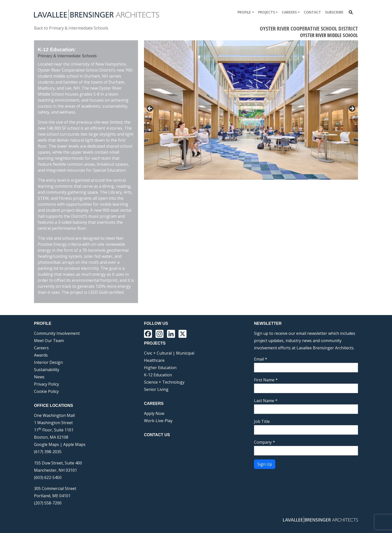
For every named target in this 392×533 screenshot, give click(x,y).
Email (261, 359)
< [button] (150, 109)
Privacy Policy (46, 384)
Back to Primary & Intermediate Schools (71, 28)
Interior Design (48, 362)
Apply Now (154, 413)
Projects (266, 12)
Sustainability (47, 370)
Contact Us (157, 435)
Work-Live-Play (158, 421)
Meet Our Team (49, 341)
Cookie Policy (46, 391)
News (39, 377)
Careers (289, 12)
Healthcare (154, 360)
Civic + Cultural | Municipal (169, 353)
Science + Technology (164, 382)
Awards (41, 355)
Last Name (266, 401)
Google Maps (46, 444)
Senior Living (156, 389)
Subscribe (334, 12)
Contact (312, 12)
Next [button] (352, 193)
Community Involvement (57, 333)
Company (264, 442)
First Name (266, 380)
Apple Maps (74, 444)
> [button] (352, 109)
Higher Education (160, 368)
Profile (244, 12)
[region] (251, 124)
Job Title (262, 421)
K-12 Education (158, 375)
